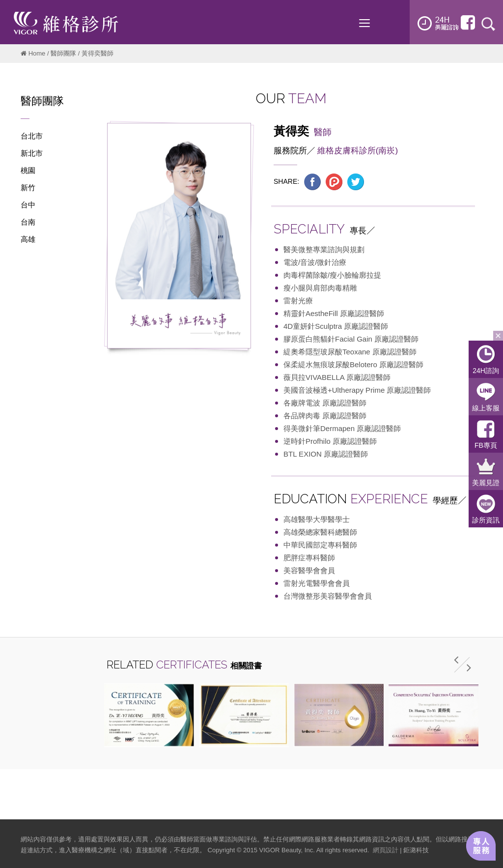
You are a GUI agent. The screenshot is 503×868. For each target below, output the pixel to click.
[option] (149, 715)
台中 (28, 205)
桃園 (28, 170)
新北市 (32, 153)
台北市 (32, 136)
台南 (28, 222)
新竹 (28, 188)
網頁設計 (386, 850)
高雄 (28, 239)
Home (37, 53)
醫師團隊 (63, 53)
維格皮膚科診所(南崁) (358, 151)
